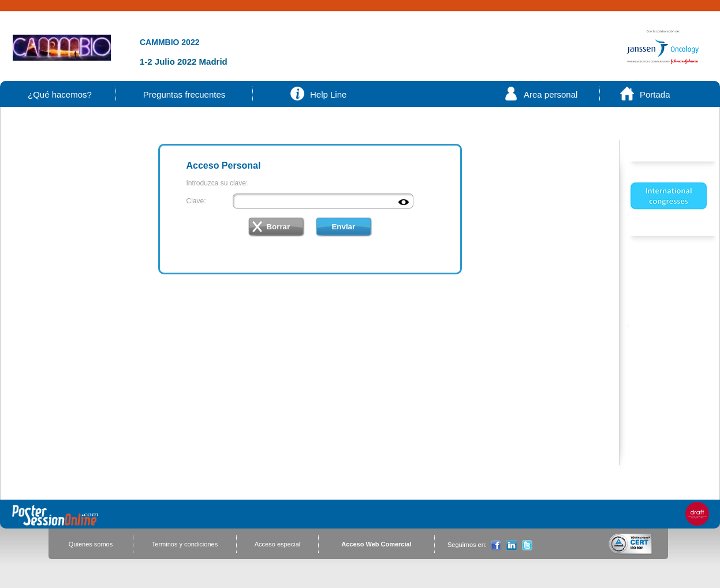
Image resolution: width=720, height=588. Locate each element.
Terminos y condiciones (185, 544)
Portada (655, 94)
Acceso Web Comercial (376, 544)
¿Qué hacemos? (60, 94)
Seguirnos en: (467, 545)
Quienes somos (91, 544)
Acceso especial (278, 544)
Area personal (551, 94)
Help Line (328, 94)
